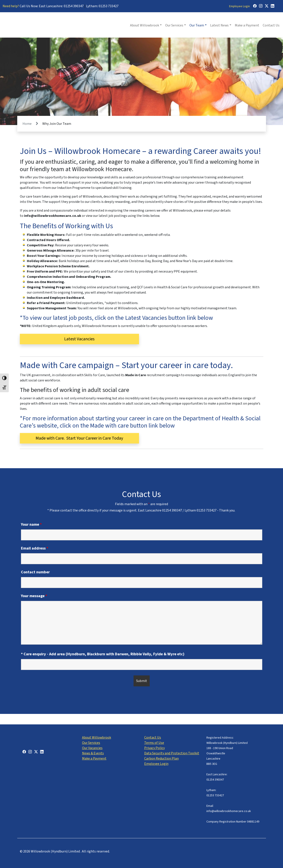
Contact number (35, 572)
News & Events (93, 753)
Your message (34, 596)
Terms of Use (154, 743)
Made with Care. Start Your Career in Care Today (79, 438)
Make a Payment (247, 25)
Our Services (174, 25)
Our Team (197, 25)
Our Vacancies (92, 748)
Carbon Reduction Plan (161, 758)
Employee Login (239, 6)
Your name (31, 525)
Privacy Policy (154, 748)
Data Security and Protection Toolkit (172, 753)
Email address (35, 548)
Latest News (219, 25)
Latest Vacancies (79, 339)
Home (27, 124)
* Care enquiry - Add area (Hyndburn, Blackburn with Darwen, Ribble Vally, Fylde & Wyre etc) (103, 654)
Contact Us (271, 25)
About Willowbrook (145, 25)
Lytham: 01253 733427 (102, 6)
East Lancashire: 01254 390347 (61, 6)
